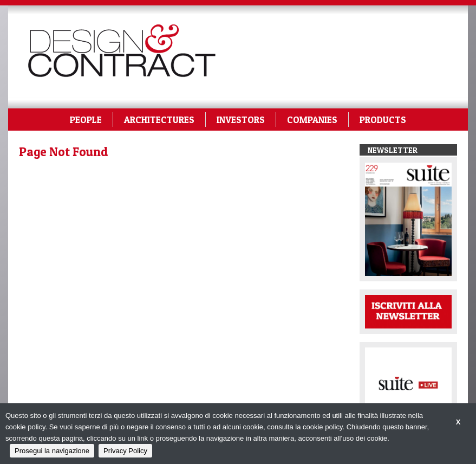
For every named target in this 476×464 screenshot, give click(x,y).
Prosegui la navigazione (52, 451)
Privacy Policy (125, 451)
